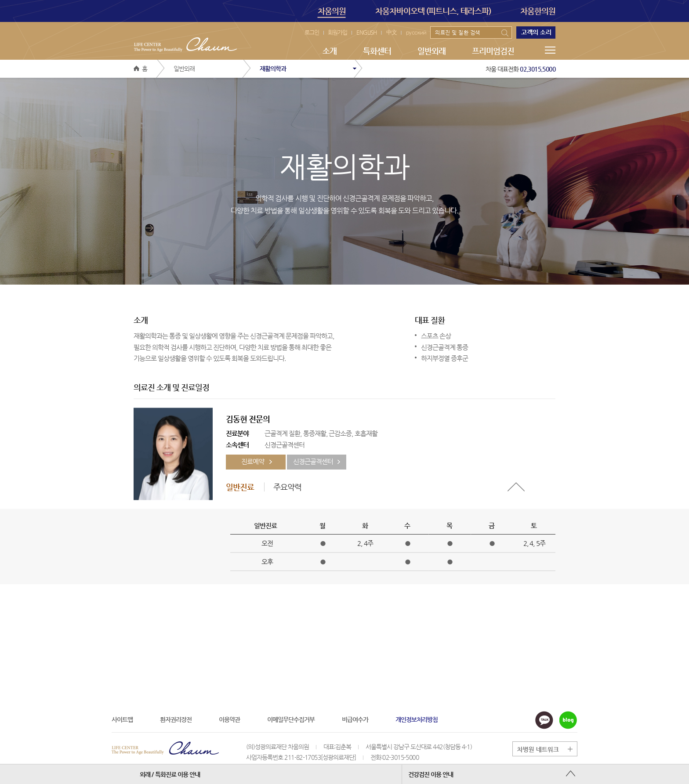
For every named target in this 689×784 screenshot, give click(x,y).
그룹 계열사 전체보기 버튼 (549, 749)
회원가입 (337, 32)
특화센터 (377, 51)
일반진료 (240, 487)
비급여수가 (355, 719)
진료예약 (253, 462)
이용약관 (229, 719)
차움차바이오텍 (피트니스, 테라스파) (433, 11)
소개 (330, 51)
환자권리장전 (176, 719)
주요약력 (287, 487)
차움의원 (332, 12)
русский (416, 32)
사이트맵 (122, 719)
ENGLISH (367, 32)
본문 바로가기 (0, 0)
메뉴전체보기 (550, 50)
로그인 (312, 32)
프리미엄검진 (493, 51)
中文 (392, 32)
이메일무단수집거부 (291, 719)
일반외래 (432, 51)
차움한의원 (538, 11)
